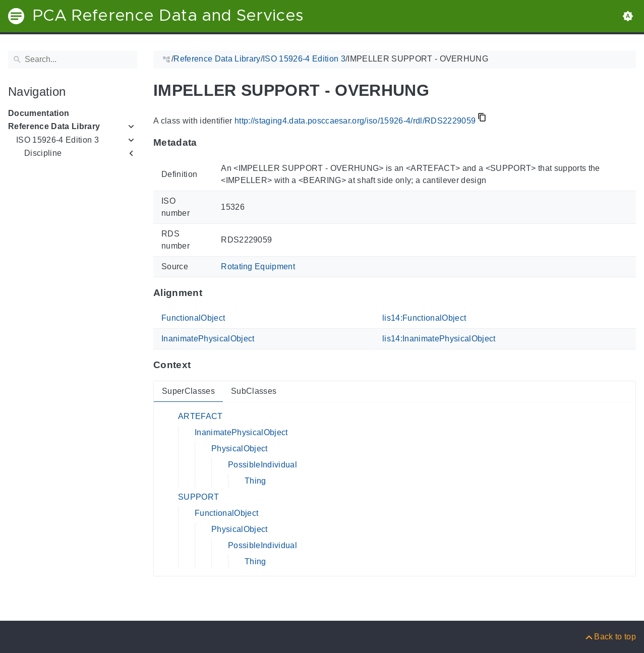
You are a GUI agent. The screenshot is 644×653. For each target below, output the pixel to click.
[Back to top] (610, 637)
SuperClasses (188, 391)
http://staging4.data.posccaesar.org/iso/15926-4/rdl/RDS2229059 (355, 121)
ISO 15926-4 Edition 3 (57, 140)
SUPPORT (198, 497)
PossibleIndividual (262, 465)
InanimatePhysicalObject (208, 339)
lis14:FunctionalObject (424, 318)
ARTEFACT (200, 416)
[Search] (73, 60)
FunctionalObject (193, 318)
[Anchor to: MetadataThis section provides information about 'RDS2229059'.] (207, 143)
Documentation (39, 113)
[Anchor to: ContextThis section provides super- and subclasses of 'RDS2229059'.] (200, 365)
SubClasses (254, 391)
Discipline (43, 153)
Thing (255, 481)
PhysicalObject (240, 449)
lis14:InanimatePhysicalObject (439, 339)
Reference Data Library (54, 126)
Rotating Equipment (258, 266)
